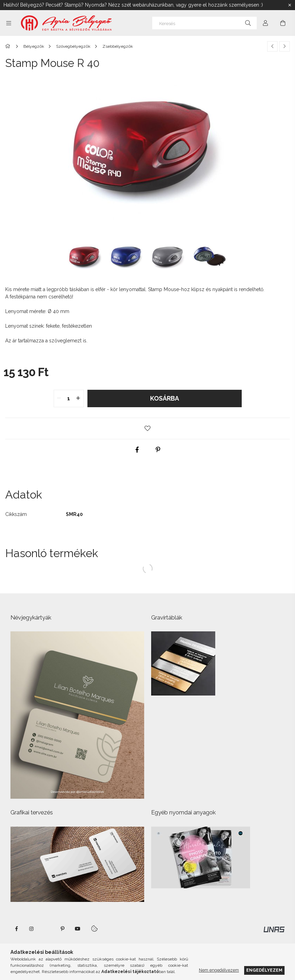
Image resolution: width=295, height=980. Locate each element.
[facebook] (137, 450)
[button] (148, 428)
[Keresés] (204, 23)
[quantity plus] (78, 398)
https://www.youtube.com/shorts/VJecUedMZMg (78, 929)
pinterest (62, 929)
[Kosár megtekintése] (283, 23)
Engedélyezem (264, 970)
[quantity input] (69, 398)
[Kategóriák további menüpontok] (9, 23)
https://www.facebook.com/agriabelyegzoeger (16, 929)
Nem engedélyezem (219, 970)
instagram (32, 929)
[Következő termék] (285, 46)
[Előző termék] (272, 46)
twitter (47, 929)
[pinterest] (158, 450)
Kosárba (165, 398)
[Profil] (265, 23)
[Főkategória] (9, 46)
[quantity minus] (59, 398)
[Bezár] (290, 5)
